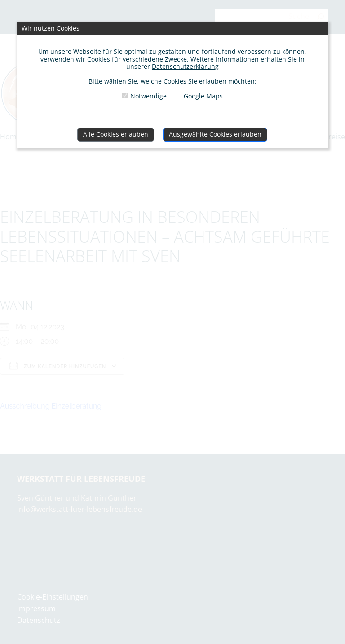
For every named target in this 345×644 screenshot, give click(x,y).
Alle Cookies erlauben (116, 134)
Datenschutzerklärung (185, 66)
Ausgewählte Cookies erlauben (215, 134)
